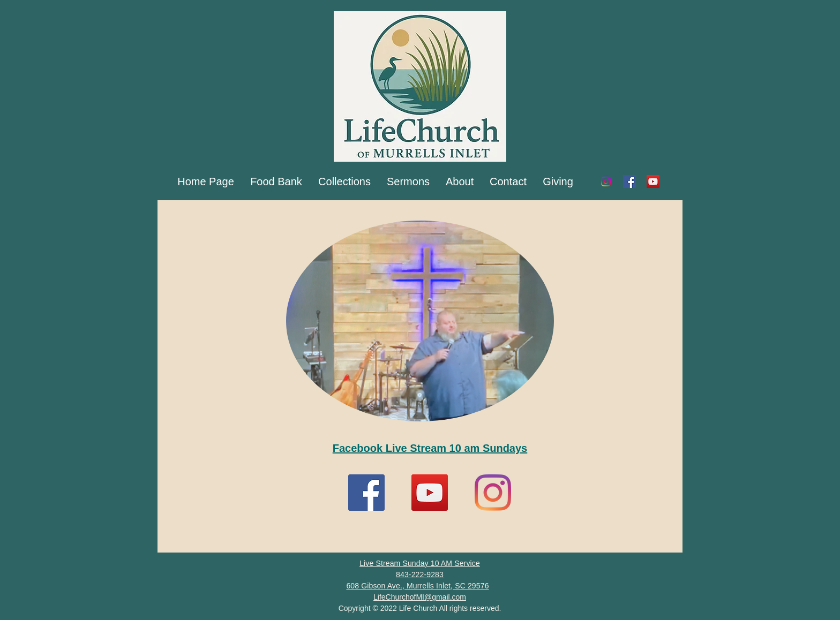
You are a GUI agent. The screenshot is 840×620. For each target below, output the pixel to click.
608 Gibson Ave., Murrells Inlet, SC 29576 (417, 586)
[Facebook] (629, 182)
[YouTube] (653, 182)
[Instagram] (606, 182)
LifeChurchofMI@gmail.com (420, 597)
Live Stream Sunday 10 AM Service (420, 563)
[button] (344, 182)
